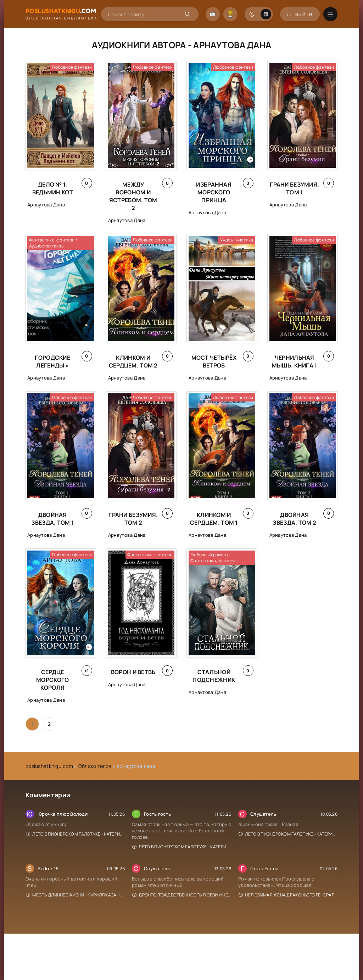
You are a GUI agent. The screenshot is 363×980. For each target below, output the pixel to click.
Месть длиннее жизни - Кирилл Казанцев (75, 895)
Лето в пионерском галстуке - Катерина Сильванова (75, 834)
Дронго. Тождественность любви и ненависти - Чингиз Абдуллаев (182, 895)
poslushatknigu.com (49, 766)
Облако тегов (95, 766)
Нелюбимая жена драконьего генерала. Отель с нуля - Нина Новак (288, 895)
